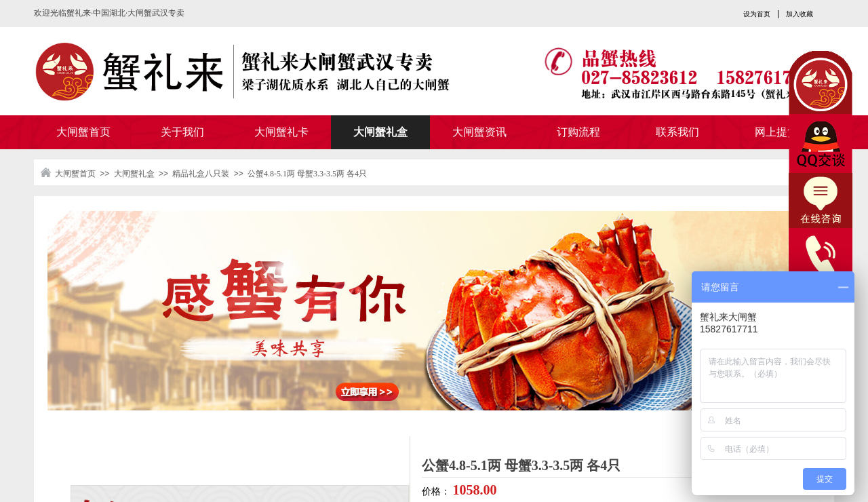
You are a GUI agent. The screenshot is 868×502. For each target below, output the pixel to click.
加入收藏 (800, 14)
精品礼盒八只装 (201, 174)
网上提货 (776, 132)
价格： (437, 491)
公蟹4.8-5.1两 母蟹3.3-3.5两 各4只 (307, 174)
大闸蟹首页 (83, 132)
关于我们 (182, 132)
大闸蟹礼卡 (281, 132)
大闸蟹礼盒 (380, 132)
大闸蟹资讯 (479, 132)
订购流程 (578, 132)
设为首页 (757, 14)
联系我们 (677, 132)
